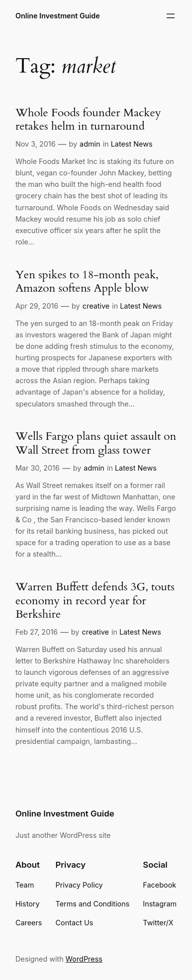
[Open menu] (171, 16)
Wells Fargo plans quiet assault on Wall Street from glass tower (96, 443)
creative (96, 306)
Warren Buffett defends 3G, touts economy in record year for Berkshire (95, 600)
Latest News (132, 144)
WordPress (84, 959)
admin (90, 144)
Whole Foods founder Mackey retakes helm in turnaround (88, 120)
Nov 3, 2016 (36, 144)
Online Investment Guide (58, 16)
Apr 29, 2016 (37, 306)
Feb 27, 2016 (37, 632)
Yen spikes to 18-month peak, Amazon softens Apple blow (87, 282)
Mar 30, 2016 (38, 468)
